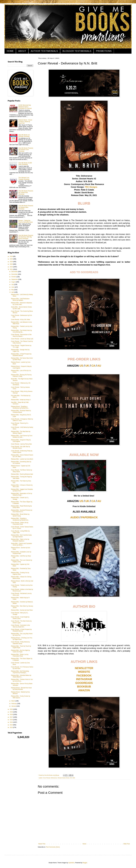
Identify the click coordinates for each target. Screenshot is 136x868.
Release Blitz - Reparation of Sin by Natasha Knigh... (22, 494)
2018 (11, 715)
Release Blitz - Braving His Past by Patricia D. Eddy (21, 376)
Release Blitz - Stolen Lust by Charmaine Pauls (20, 655)
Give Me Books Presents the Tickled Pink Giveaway (26, 193)
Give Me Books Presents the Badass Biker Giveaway (26, 207)
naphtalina (71, 863)
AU (99, 366)
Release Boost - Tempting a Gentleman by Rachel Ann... (20, 407)
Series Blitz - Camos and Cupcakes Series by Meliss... (22, 544)
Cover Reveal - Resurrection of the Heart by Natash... (21, 335)
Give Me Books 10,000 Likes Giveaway (25, 164)
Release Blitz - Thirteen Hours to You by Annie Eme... (22, 680)
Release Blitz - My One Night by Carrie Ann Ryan (20, 651)
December (15, 272)
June (13, 287)
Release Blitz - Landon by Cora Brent (22, 459)
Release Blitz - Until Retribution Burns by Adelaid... (20, 299)
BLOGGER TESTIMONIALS (77, 51)
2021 (11, 269)
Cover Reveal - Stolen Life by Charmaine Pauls (20, 523)
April (13, 292)
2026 (11, 256)
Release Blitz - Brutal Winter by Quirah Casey (20, 515)
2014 (11, 725)
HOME (10, 51)
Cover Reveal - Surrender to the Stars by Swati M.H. (20, 626)
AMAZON (84, 690)
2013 (11, 727)
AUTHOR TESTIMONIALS (44, 51)
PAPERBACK (89, 517)
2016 (11, 720)
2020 (11, 709)
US (81, 366)
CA (93, 366)
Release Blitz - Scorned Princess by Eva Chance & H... (22, 511)
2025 (11, 259)
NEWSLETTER (84, 668)
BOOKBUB (84, 687)
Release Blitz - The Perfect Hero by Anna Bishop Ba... (21, 331)
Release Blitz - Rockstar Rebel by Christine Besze (21, 411)
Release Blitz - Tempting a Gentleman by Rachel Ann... (20, 519)
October (14, 277)
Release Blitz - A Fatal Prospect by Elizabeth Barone (21, 355)
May (13, 290)
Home (84, 844)
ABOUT (22, 51)
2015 (11, 722)
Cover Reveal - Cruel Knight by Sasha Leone (20, 618)
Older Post (127, 844)
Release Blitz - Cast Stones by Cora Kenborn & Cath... (22, 436)
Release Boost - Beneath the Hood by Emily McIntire (21, 689)
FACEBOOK (84, 675)
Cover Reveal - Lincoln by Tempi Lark (22, 339)
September (15, 279)
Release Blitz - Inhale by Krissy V (21, 400)
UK (87, 366)
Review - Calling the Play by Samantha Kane (26, 221)
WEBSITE (84, 672)
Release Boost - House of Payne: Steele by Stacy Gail (25, 122)
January (14, 706)
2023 (11, 264)
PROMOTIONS (104, 51)
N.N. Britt (72, 778)
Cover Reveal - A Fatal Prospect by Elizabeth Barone (21, 630)
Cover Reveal (46, 778)
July (13, 284)
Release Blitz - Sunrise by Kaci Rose (22, 610)
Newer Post (42, 844)
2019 (11, 712)
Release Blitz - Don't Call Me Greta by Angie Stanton (21, 536)
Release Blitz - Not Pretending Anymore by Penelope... (20, 672)
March (13, 701)
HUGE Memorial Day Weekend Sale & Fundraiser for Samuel (25, 107)
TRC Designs (91, 187)
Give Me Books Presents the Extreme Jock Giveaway (26, 150)
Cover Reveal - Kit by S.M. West (21, 320)
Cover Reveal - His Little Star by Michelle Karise (21, 447)
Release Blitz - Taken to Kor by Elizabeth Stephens (20, 540)
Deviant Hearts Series (64, 778)
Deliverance (54, 778)
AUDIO (75, 517)
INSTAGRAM (84, 679)
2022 (11, 267)
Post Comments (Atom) (53, 847)
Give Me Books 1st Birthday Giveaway (24, 136)
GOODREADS (84, 683)
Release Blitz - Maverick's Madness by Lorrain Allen (22, 304)
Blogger (85, 863)
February (14, 704)
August (14, 282)
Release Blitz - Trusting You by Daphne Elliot (20, 573)
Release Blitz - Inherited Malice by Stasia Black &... (21, 676)
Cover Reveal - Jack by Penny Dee (21, 444)
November (15, 274)
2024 (11, 262)
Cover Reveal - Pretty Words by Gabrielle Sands (20, 643)
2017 (11, 717)
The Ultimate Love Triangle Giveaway (24, 178)
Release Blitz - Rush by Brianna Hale (22, 474)
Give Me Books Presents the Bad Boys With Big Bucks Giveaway (26, 237)
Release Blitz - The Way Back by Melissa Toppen (21, 432)
